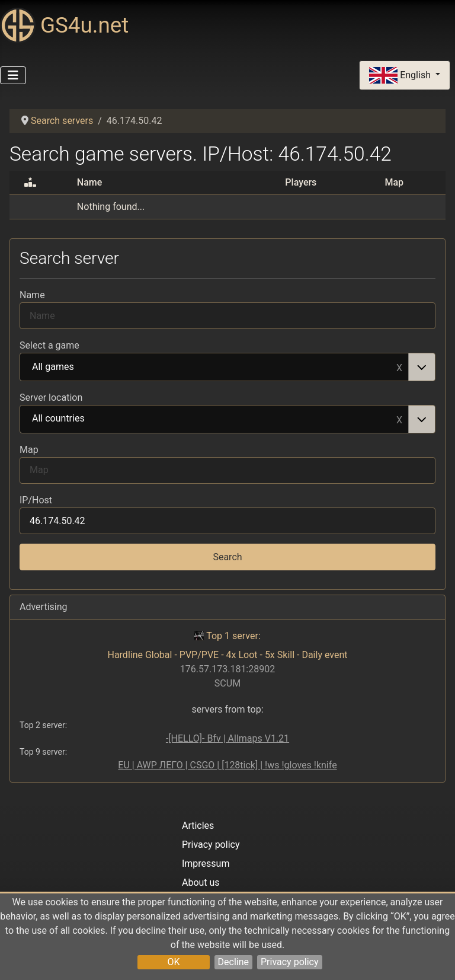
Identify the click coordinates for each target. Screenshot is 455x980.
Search (227, 557)
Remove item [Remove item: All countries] (399, 419)
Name (32, 295)
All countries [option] (214, 419)
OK (173, 962)
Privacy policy (290, 962)
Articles (198, 826)
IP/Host (36, 500)
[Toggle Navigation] (13, 75)
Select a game (49, 345)
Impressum (206, 864)
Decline (233, 962)
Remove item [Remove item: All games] (399, 367)
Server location (51, 398)
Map (29, 450)
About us (201, 882)
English (401, 76)
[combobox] (227, 367)
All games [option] (214, 368)
